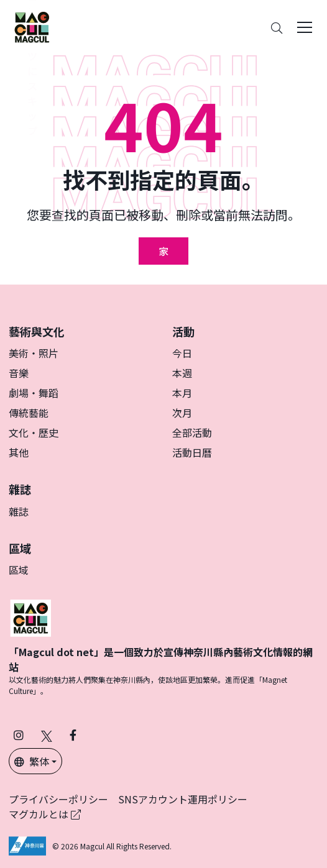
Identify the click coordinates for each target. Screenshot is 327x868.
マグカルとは (45, 814)
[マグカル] (30, 616)
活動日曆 (192, 452)
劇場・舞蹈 (34, 393)
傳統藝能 (29, 413)
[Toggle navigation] (305, 27)
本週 (182, 373)
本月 (182, 393)
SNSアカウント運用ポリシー (183, 799)
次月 (182, 413)
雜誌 (19, 511)
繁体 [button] (32, 761)
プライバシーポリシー (58, 799)
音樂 (19, 373)
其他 (19, 452)
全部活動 (192, 432)
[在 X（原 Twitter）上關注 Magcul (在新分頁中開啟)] (47, 735)
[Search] (277, 28)
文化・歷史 (34, 432)
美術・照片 (34, 353)
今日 (182, 353)
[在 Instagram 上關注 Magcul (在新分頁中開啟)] (19, 735)
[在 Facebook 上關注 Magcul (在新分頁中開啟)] (73, 735)
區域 (19, 570)
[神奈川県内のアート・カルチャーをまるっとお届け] (32, 27)
